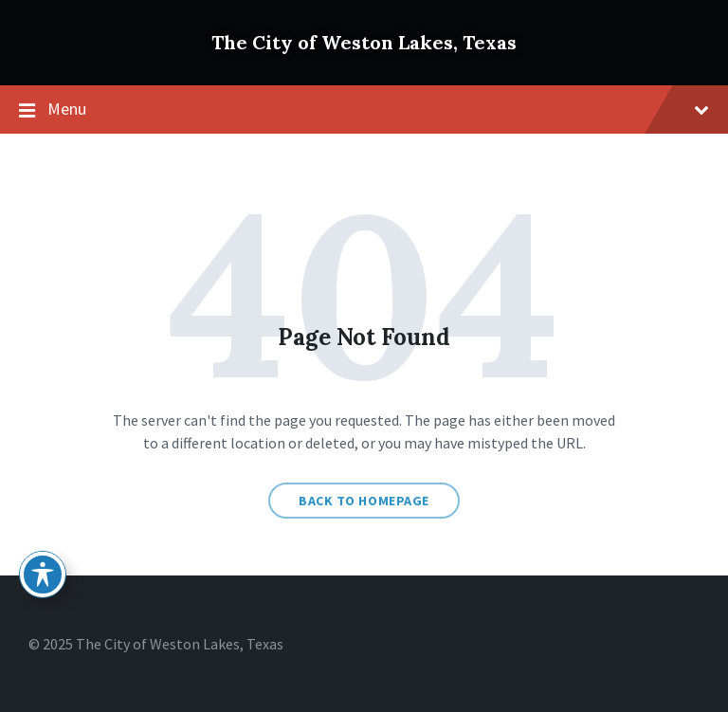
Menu (364, 110)
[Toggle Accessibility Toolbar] (43, 575)
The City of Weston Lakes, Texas (364, 42)
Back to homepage (364, 501)
